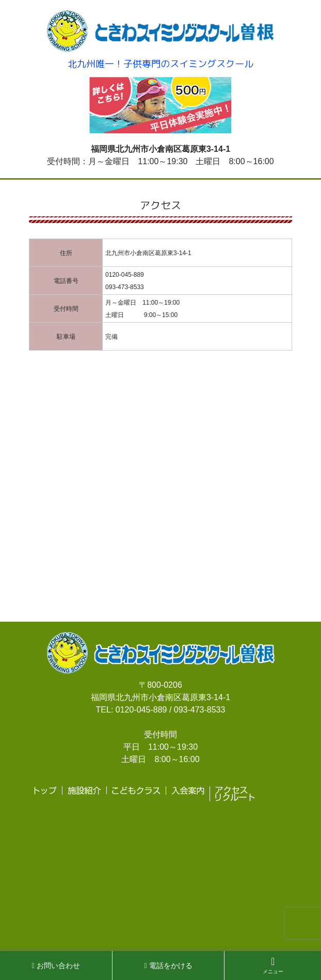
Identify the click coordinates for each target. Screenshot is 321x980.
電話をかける (168, 966)
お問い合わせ (56, 966)
